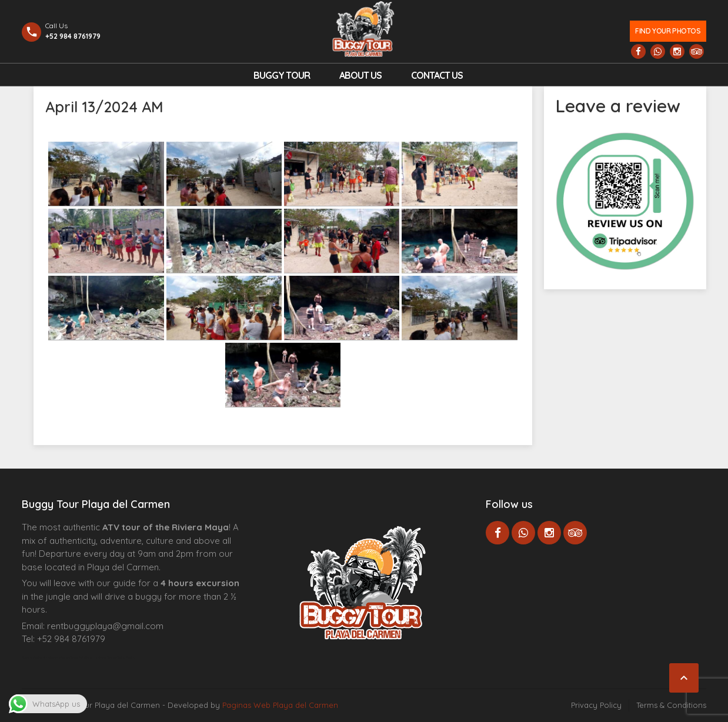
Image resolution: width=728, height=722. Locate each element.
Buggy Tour (282, 75)
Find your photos (668, 31)
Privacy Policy (596, 705)
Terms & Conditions (671, 705)
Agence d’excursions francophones (46, 657)
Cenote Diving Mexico (121, 657)
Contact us (437, 75)
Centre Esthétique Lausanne (88, 657)
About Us (360, 75)
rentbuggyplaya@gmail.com (105, 626)
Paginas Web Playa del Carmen (280, 705)
